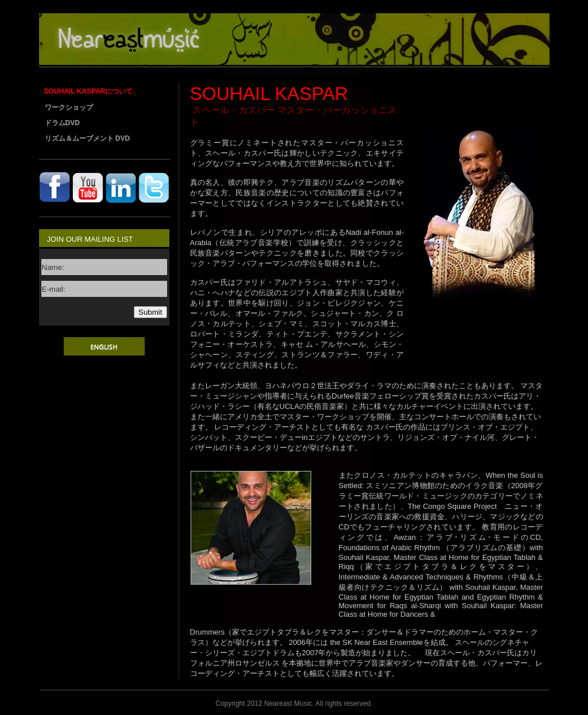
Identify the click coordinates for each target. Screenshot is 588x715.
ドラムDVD (62, 123)
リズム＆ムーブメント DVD (88, 138)
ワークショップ (69, 107)
